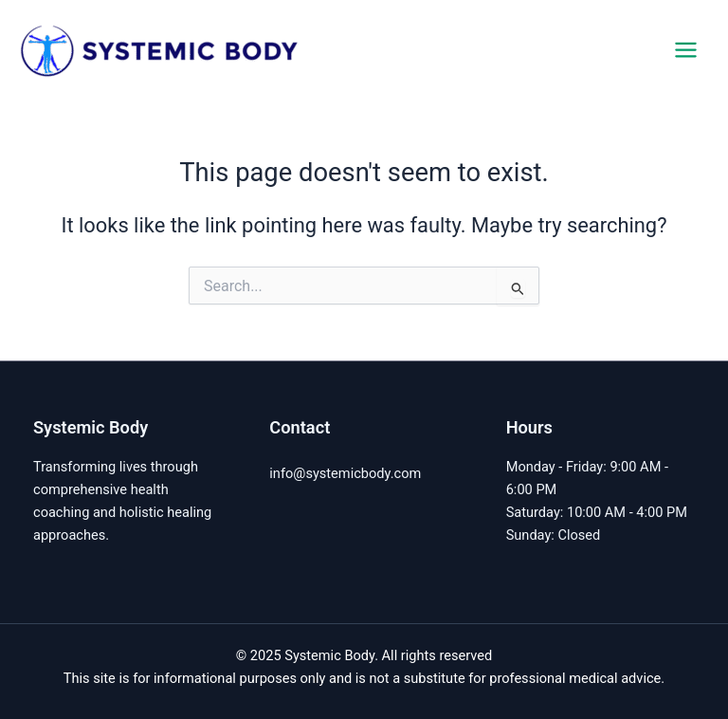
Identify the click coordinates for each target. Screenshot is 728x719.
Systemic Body (389, 49)
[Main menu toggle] (686, 50)
